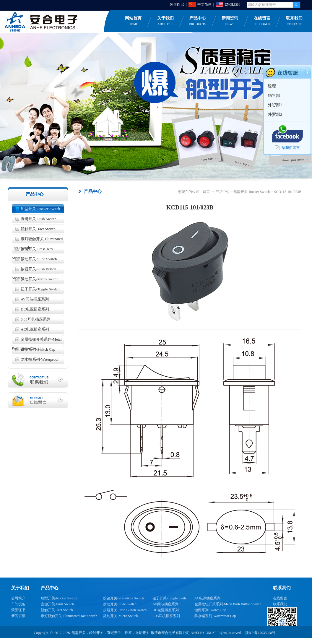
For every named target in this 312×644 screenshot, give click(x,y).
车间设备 (18, 604)
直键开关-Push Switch (39, 219)
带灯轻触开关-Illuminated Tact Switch (37, 240)
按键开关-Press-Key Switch (32, 250)
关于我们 (165, 21)
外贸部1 (275, 105)
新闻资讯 (230, 21)
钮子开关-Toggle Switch (40, 289)
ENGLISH (232, 4)
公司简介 (18, 598)
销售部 (274, 96)
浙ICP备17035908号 (260, 633)
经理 (272, 86)
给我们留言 (291, 148)
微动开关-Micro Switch (39, 279)
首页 (206, 192)
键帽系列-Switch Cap (38, 349)
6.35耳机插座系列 (36, 319)
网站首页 (133, 21)
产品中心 (198, 21)
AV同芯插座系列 (35, 299)
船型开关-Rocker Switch (40, 209)
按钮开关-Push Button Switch (34, 270)
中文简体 (204, 4)
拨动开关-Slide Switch (39, 259)
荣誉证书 (18, 610)
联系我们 (280, 604)
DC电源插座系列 (35, 309)
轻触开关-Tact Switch (38, 229)
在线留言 (262, 21)
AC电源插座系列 (35, 329)
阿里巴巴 (177, 4)
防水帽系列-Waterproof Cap (35, 361)
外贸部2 (275, 114)
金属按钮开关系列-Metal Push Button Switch (37, 340)
